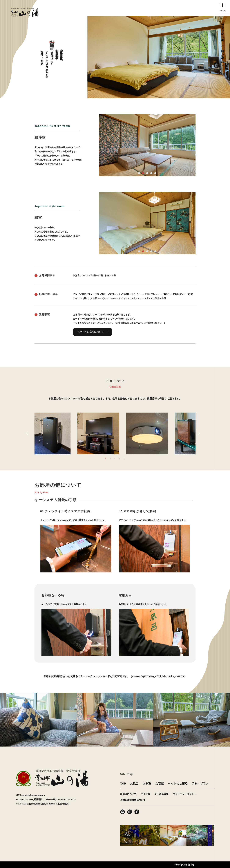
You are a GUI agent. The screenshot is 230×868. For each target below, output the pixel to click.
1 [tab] (106, 457)
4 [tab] (120, 457)
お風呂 (134, 784)
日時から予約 (222, 53)
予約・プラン (200, 784)
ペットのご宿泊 (178, 784)
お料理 (147, 784)
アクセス (146, 794)
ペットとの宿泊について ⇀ (93, 332)
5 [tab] (124, 457)
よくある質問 (161, 794)
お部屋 (159, 784)
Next (198, 433)
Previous (28, 433)
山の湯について (128, 794)
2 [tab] (110, 457)
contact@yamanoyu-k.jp (34, 795)
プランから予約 (222, 31)
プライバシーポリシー (185, 794)
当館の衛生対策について (133, 800)
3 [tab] (115, 457)
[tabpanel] (115, 433)
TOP (123, 784)
